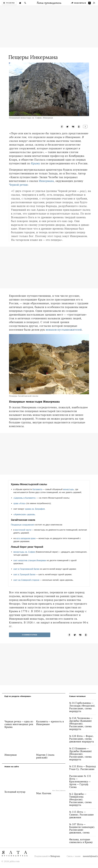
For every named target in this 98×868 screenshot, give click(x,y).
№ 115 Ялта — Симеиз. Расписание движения (81, 815)
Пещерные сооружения (22, 525)
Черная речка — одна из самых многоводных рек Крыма (19, 724)
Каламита (37, 489)
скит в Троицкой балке (24, 574)
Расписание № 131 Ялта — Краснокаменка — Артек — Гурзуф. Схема (80, 782)
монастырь (69, 489)
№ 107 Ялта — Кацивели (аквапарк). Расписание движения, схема (82, 828)
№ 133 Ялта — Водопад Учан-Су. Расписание (82, 768)
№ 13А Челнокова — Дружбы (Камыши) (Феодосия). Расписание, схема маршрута (81, 724)
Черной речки (18, 185)
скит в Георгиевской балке (26, 569)
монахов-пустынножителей (64, 330)
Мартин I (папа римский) (45, 756)
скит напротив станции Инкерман (30, 560)
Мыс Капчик (44, 793)
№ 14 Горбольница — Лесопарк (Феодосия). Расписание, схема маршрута (82, 707)
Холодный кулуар (15, 792)
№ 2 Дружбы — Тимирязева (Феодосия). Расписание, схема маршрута (80, 799)
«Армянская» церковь (24, 514)
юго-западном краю (26, 538)
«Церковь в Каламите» (25, 498)
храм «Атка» (20, 503)
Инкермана (46, 181)
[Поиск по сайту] (25, 3)
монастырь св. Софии (24, 552)
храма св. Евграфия (35, 509)
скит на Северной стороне (26, 580)
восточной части (23, 530)
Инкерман (11, 755)
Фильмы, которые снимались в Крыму (81, 841)
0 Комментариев (30, 635)
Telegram (55, 856)
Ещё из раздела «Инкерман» (18, 696)
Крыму (36, 163)
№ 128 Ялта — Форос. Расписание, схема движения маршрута (81, 739)
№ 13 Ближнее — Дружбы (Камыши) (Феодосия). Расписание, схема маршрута (80, 754)
